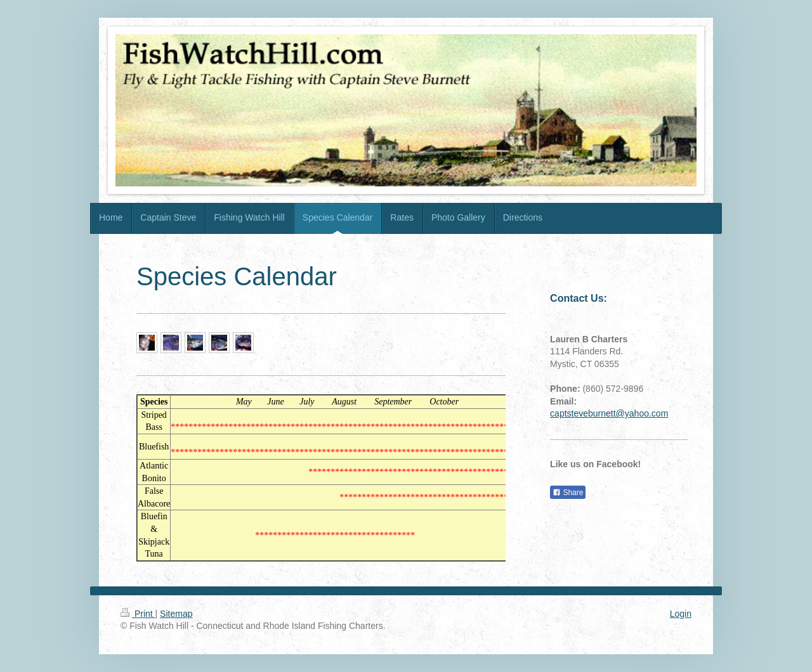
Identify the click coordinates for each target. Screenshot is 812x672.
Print (138, 614)
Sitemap (176, 614)
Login (681, 614)
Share (568, 493)
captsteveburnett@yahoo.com (609, 413)
